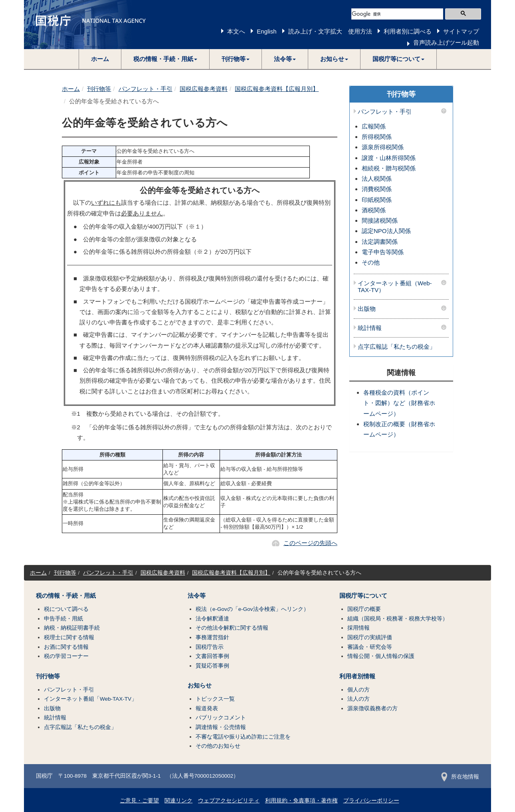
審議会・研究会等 (370, 647)
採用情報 (359, 628)
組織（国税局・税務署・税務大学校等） (398, 619)
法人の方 (359, 699)
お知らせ (200, 686)
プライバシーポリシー (371, 801)
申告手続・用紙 (63, 619)
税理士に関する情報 (69, 637)
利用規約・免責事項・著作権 (301, 801)
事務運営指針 (212, 637)
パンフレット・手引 (146, 89)
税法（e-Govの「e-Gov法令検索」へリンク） (252, 609)
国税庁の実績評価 (370, 637)
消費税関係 (377, 189)
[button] (165, 59)
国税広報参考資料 (204, 89)
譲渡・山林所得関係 (389, 158)
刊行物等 (99, 89)
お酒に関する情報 (66, 647)
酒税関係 (374, 210)
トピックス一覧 (215, 699)
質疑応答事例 (212, 666)
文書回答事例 (212, 656)
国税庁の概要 (364, 609)
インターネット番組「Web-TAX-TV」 (90, 699)
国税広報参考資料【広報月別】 (277, 89)
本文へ (236, 31)
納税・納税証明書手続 (72, 628)
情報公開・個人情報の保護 (381, 656)
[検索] (397, 14)
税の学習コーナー (66, 656)
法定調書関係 (380, 242)
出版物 (367, 309)
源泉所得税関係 (383, 147)
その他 (371, 262)
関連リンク (178, 801)
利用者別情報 (357, 676)
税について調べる (66, 609)
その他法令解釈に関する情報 (232, 628)
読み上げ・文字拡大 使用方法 (330, 31)
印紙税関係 (377, 200)
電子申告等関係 (383, 252)
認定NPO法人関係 (386, 231)
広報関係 (374, 126)
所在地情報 (460, 777)
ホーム (100, 59)
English (266, 31)
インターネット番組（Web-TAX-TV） (395, 287)
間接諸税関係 (380, 220)
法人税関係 (377, 179)
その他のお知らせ (218, 746)
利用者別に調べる (408, 31)
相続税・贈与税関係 (389, 168)
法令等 (197, 596)
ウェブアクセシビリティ (229, 801)
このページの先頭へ (310, 543)
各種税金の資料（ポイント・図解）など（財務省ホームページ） (399, 403)
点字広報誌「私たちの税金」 (397, 347)
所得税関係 (377, 137)
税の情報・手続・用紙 (66, 596)
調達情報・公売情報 (221, 727)
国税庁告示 (210, 647)
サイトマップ (461, 31)
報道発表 (207, 708)
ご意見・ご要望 (139, 801)
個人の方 (359, 690)
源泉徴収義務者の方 (372, 708)
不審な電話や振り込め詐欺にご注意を (243, 737)
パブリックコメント (221, 718)
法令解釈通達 (212, 619)
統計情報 (370, 328)
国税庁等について (363, 596)
